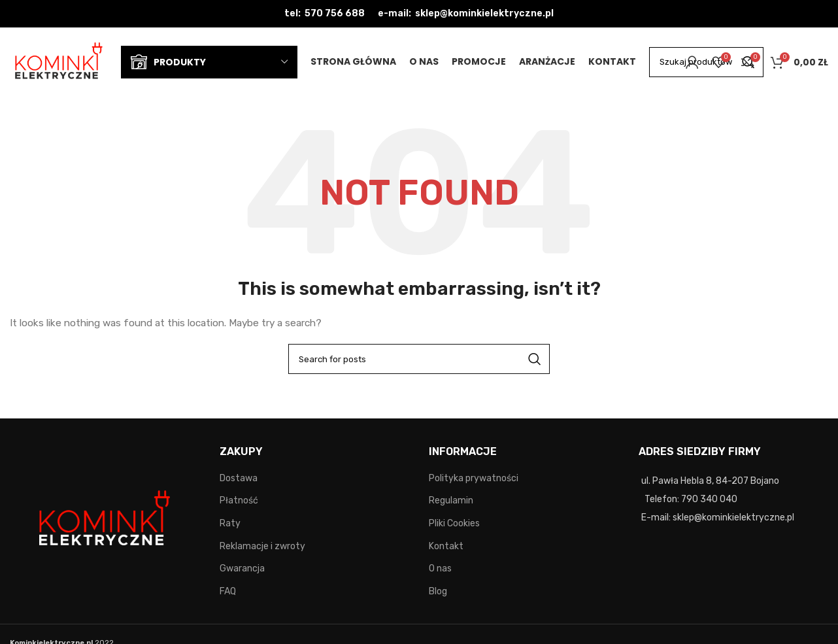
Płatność (239, 500)
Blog (438, 591)
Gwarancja (242, 568)
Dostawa (239, 478)
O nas (440, 568)
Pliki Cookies (454, 523)
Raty (230, 523)
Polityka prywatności (474, 478)
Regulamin (451, 500)
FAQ (228, 591)
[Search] (419, 359)
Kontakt (446, 546)
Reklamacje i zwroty (262, 546)
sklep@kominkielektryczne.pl (484, 13)
